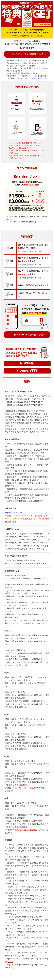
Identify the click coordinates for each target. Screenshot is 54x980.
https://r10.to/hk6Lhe (14, 513)
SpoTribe (9, 459)
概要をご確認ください (40, 78)
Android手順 (29, 371)
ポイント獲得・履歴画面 (27, 788)
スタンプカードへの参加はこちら (27, 54)
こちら (10, 962)
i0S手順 (29, 363)
